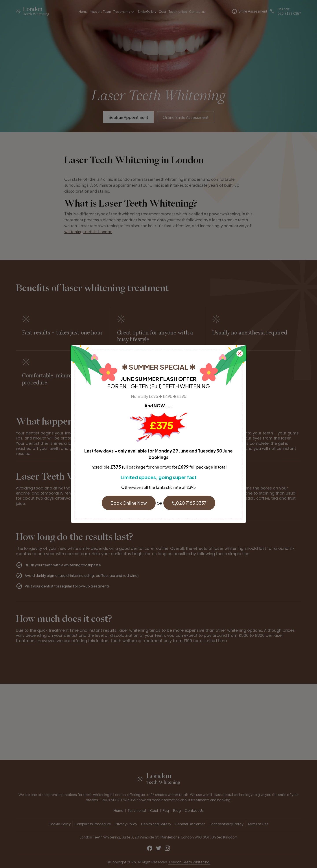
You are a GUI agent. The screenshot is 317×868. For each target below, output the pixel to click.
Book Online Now (129, 503)
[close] (240, 353)
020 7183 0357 (189, 503)
